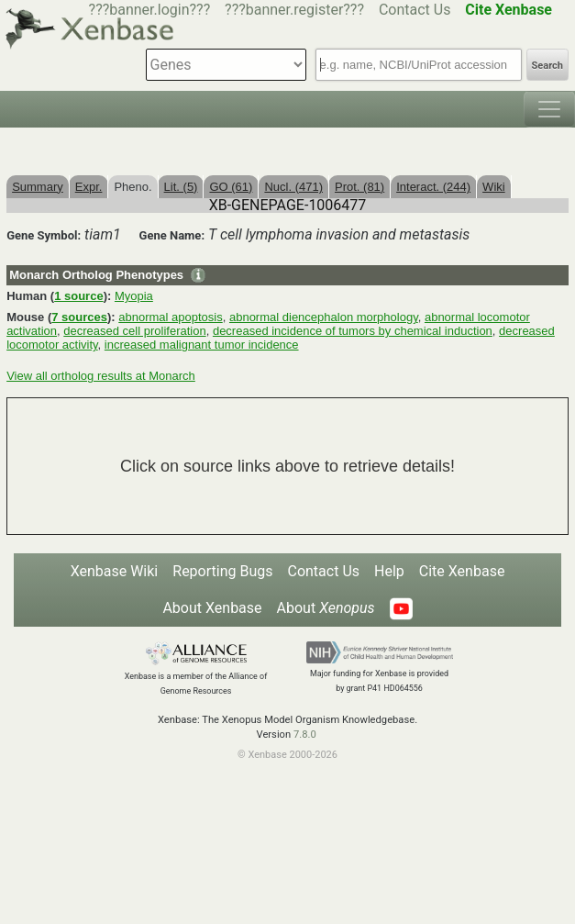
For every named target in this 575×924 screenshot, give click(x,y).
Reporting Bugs (222, 571)
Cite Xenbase (462, 571)
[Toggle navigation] (549, 109)
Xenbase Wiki (115, 571)
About (326, 608)
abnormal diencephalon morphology (324, 317)
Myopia (134, 296)
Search (547, 66)
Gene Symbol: (44, 235)
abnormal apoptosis (170, 317)
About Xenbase (212, 608)
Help (389, 571)
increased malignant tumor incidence (202, 345)
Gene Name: (172, 235)
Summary (38, 187)
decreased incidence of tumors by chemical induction (353, 331)
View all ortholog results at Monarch (101, 376)
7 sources (79, 317)
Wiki (494, 187)
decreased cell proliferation (134, 331)
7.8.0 (305, 735)
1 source (78, 296)
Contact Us (415, 10)
